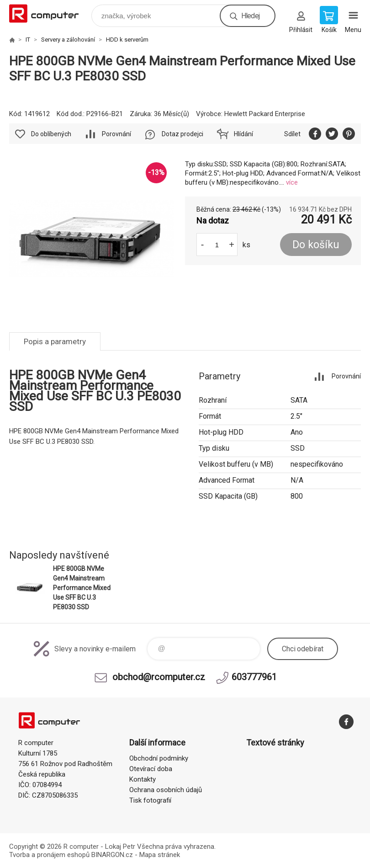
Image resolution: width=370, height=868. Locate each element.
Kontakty (143, 779)
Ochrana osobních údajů (166, 790)
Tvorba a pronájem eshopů (49, 855)
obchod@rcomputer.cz (159, 677)
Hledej (250, 16)
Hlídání (243, 134)
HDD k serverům (127, 40)
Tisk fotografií (150, 800)
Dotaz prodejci (182, 134)
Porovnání (116, 134)
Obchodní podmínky (159, 758)
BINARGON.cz (112, 855)
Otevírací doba (151, 769)
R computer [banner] (50, 13)
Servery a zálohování (68, 40)
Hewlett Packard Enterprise (265, 114)
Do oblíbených (51, 134)
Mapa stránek (160, 855)
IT (28, 40)
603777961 (254, 677)
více (292, 182)
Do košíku (316, 245)
